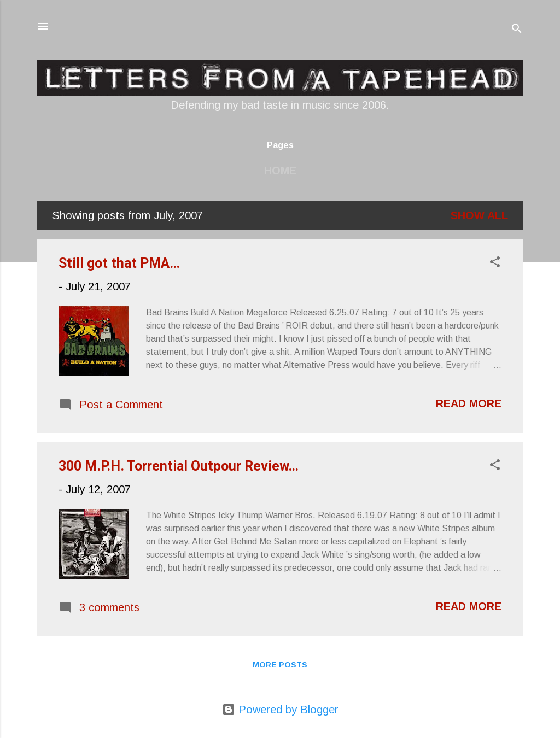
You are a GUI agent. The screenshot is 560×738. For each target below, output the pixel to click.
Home (280, 171)
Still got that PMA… (119, 263)
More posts (280, 665)
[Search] (517, 30)
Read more (469, 403)
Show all (479, 215)
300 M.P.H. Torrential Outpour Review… (179, 466)
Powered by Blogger (280, 710)
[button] (495, 263)
